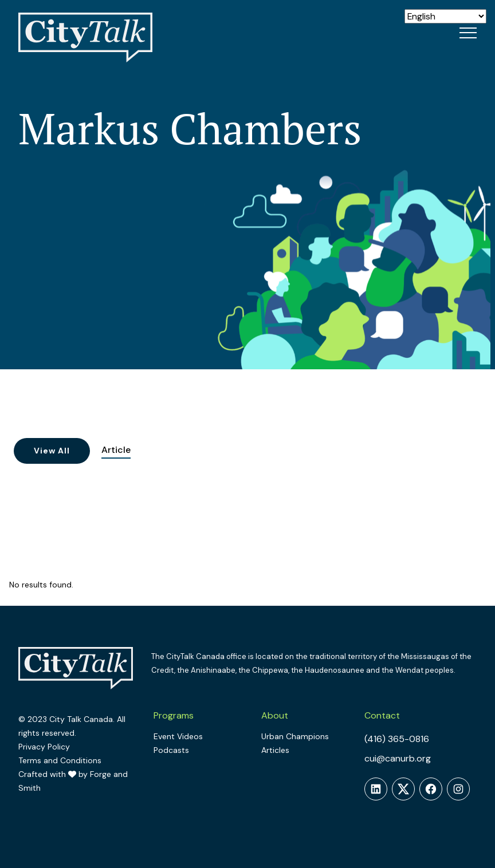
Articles (275, 750)
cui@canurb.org (398, 758)
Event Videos (178, 736)
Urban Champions (295, 736)
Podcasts (171, 750)
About (275, 715)
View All (52, 451)
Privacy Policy (44, 747)
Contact (382, 715)
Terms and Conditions (60, 760)
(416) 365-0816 (397, 739)
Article (116, 450)
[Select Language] (445, 16)
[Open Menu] (468, 33)
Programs (174, 715)
